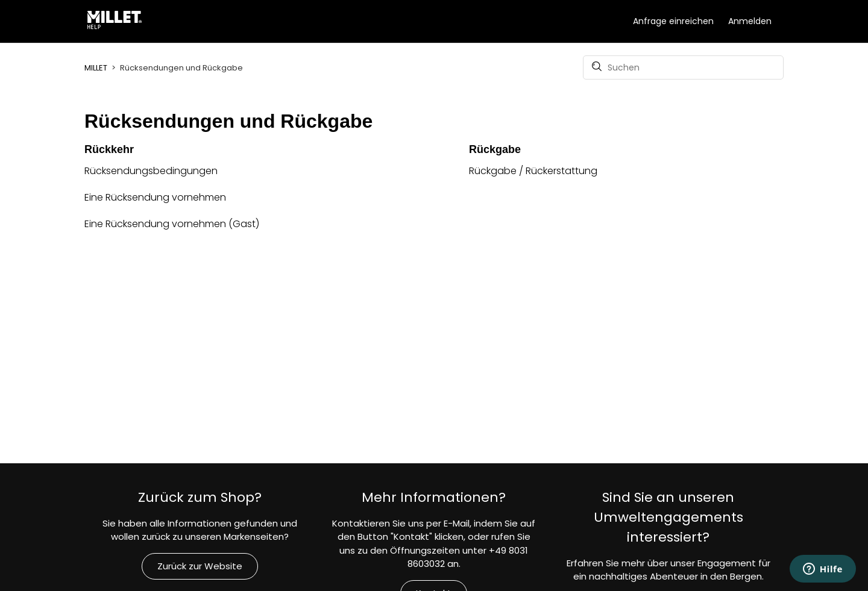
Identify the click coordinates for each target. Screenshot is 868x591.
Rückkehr (109, 149)
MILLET (96, 68)
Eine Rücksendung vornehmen (155, 197)
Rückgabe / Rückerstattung (533, 171)
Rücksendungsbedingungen (151, 171)
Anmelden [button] (750, 21)
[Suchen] (683, 67)
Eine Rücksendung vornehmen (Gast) (172, 224)
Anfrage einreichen (673, 21)
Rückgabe (495, 149)
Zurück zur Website (200, 566)
